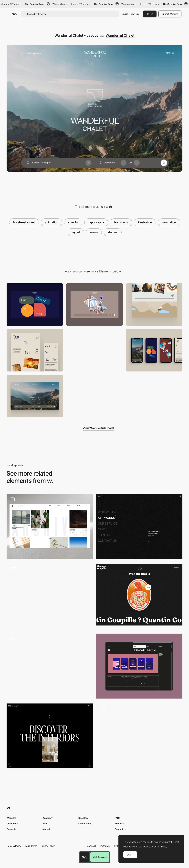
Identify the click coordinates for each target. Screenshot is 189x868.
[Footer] (154, 305)
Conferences (85, 823)
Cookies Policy (14, 846)
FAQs (117, 818)
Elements (11, 829)
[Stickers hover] (94, 305)
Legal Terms (31, 846)
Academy (48, 818)
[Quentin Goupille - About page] (139, 595)
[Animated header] (139, 736)
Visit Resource (100, 857)
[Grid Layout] (50, 526)
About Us (119, 823)
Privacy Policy (48, 846)
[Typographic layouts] (50, 736)
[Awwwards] (15, 14)
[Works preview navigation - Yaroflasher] (50, 664)
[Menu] (35, 305)
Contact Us (120, 829)
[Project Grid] (139, 666)
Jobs (45, 823)
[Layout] (35, 350)
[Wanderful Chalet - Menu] (94, 349)
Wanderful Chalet (120, 35)
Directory (83, 818)
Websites (11, 818)
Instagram (105, 846)
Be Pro (150, 14)
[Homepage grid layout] (50, 596)
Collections (12, 823)
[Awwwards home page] (84, 857)
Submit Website (170, 14)
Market (46, 829)
